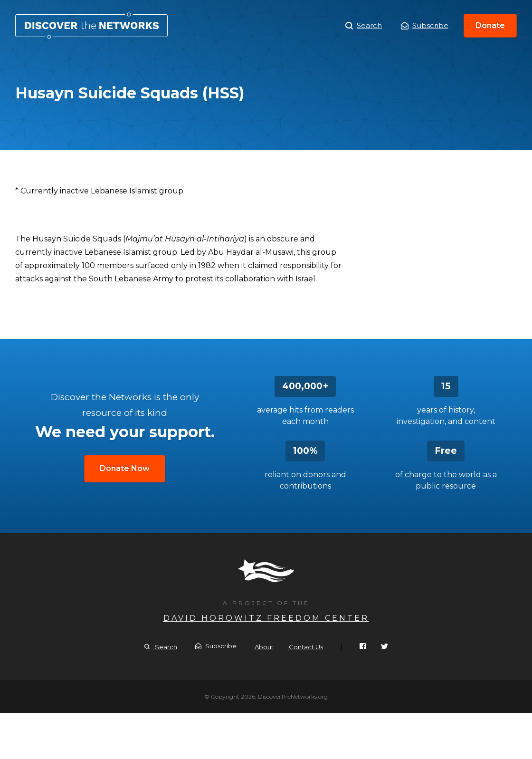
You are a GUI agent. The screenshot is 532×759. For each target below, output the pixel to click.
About (264, 647)
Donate (490, 25)
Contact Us (306, 647)
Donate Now (125, 468)
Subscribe (425, 25)
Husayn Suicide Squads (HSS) (91, 26)
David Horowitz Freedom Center (266, 618)
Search (364, 26)
